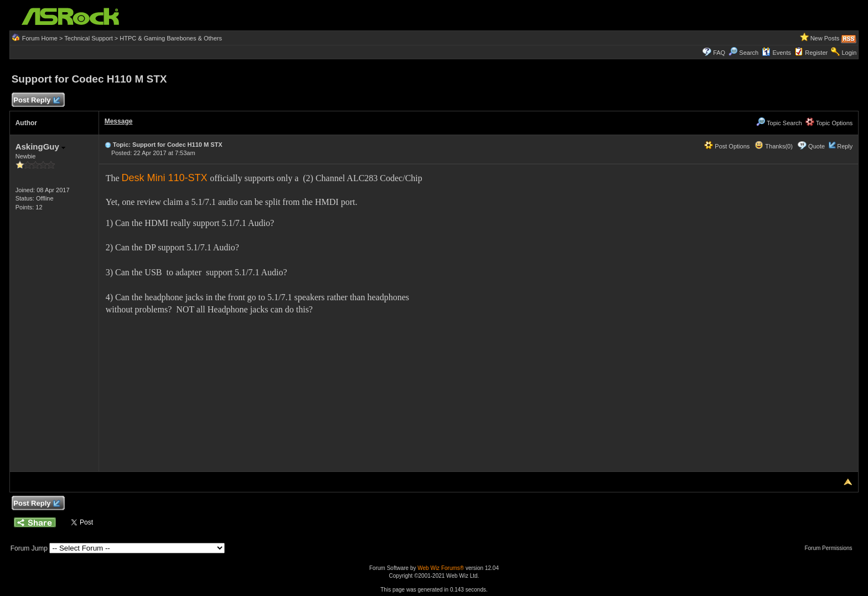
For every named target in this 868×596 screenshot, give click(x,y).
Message (119, 121)
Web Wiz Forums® (441, 568)
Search (749, 53)
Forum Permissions (831, 548)
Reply (845, 146)
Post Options (727, 146)
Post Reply (37, 101)
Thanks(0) (773, 146)
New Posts (825, 38)
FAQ (719, 53)
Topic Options (829, 123)
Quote (817, 146)
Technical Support (88, 38)
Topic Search (779, 123)
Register (816, 53)
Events (776, 53)
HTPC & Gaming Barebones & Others (171, 38)
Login (849, 53)
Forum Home (40, 38)
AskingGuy (40, 147)
